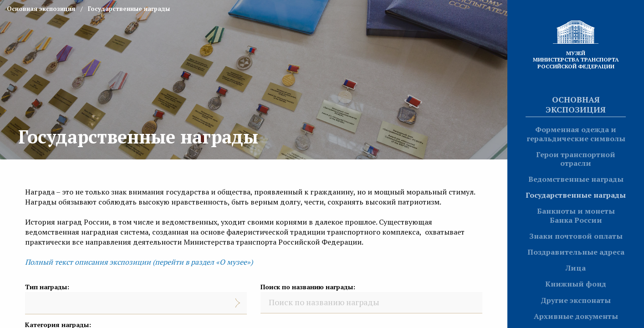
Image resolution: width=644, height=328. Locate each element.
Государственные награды (576, 195)
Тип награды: (47, 287)
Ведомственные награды (576, 179)
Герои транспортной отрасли (576, 159)
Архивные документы (576, 316)
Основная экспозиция (576, 104)
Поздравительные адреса (576, 252)
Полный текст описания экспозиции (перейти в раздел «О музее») (139, 262)
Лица (576, 268)
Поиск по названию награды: (308, 287)
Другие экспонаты (576, 300)
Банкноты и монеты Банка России (576, 215)
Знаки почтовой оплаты (576, 236)
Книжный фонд (576, 284)
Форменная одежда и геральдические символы (576, 134)
